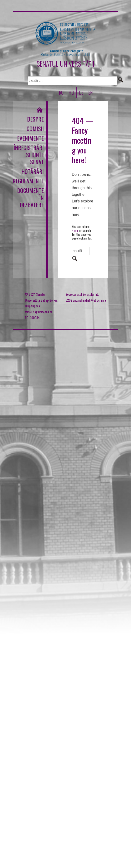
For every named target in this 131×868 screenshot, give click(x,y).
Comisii (35, 128)
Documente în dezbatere (33, 197)
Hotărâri (33, 171)
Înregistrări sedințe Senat (33, 155)
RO (61, 93)
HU (71, 93)
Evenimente (33, 138)
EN (91, 93)
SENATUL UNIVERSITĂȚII (65, 64)
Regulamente (33, 181)
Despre (35, 119)
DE (81, 93)
